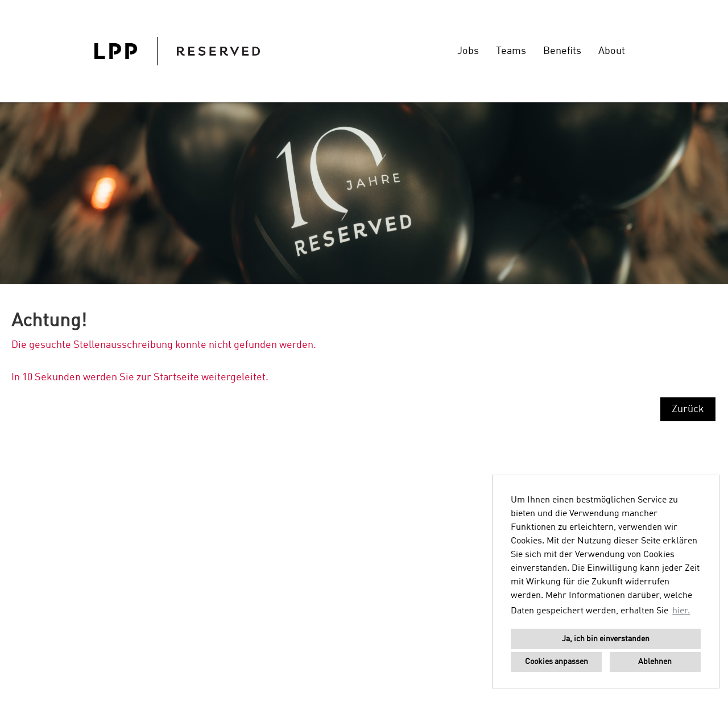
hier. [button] (681, 611)
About (612, 51)
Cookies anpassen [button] (557, 662)
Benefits (562, 51)
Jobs (468, 51)
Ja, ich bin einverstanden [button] (606, 639)
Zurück (688, 409)
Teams (511, 51)
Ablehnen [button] (655, 662)
